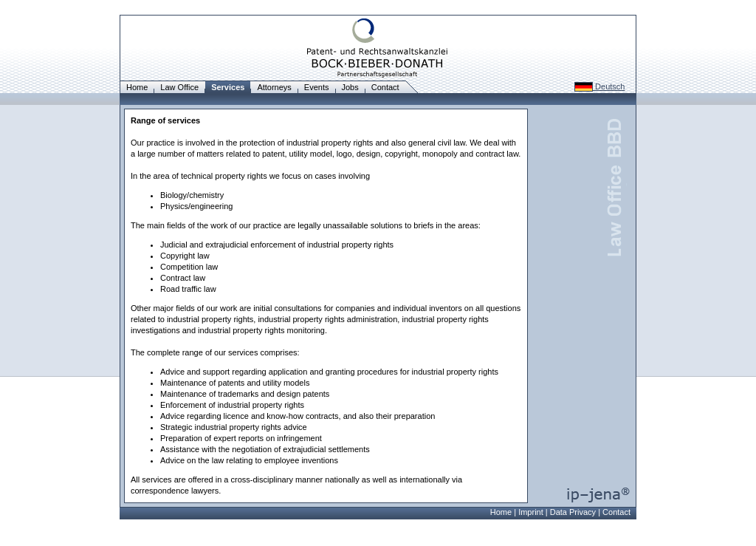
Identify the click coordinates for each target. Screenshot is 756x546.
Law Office (179, 87)
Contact (385, 87)
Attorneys (274, 87)
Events (317, 87)
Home (137, 87)
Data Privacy (573, 512)
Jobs (350, 87)
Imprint (531, 512)
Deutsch (599, 86)
